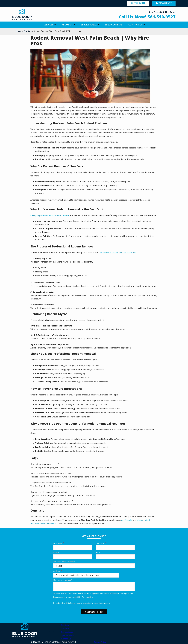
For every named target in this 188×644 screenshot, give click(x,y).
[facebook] (55, 631)
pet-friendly (126, 520)
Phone (56, 552)
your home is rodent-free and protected (118, 252)
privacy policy (103, 603)
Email (98, 552)
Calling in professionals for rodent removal (50, 215)
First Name (58, 543)
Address (57, 571)
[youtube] (43, 631)
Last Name (100, 543)
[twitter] (49, 631)
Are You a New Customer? (64, 561)
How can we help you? (63, 580)
